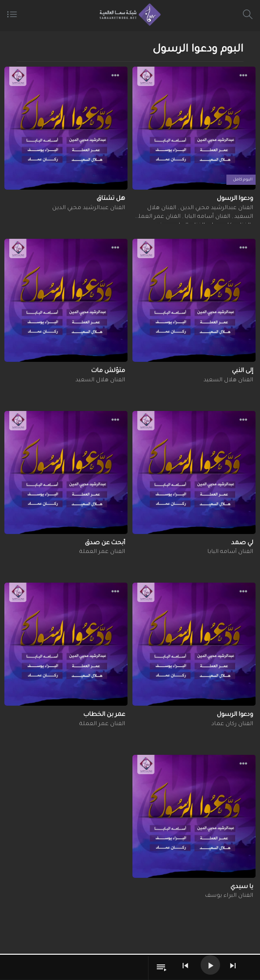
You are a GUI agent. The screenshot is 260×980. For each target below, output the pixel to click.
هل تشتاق (111, 199)
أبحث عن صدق (105, 543)
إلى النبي (242, 371)
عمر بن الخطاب (104, 715)
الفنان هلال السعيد (228, 381)
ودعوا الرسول (235, 199)
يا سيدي (242, 887)
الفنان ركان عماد (232, 724)
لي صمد (242, 543)
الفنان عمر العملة (158, 217)
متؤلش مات (108, 371)
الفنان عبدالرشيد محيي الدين (216, 208)
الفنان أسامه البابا (207, 217)
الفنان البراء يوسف (229, 896)
